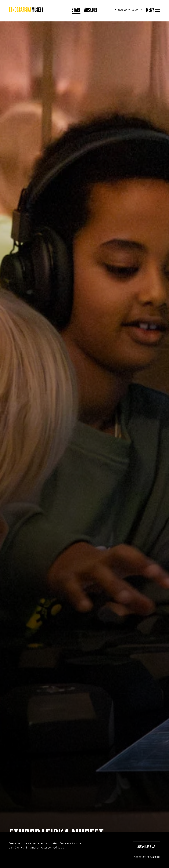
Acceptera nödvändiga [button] (147, 857)
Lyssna (137, 9)
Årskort (91, 10)
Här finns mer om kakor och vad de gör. (43, 848)
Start (76, 10)
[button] (146, 847)
